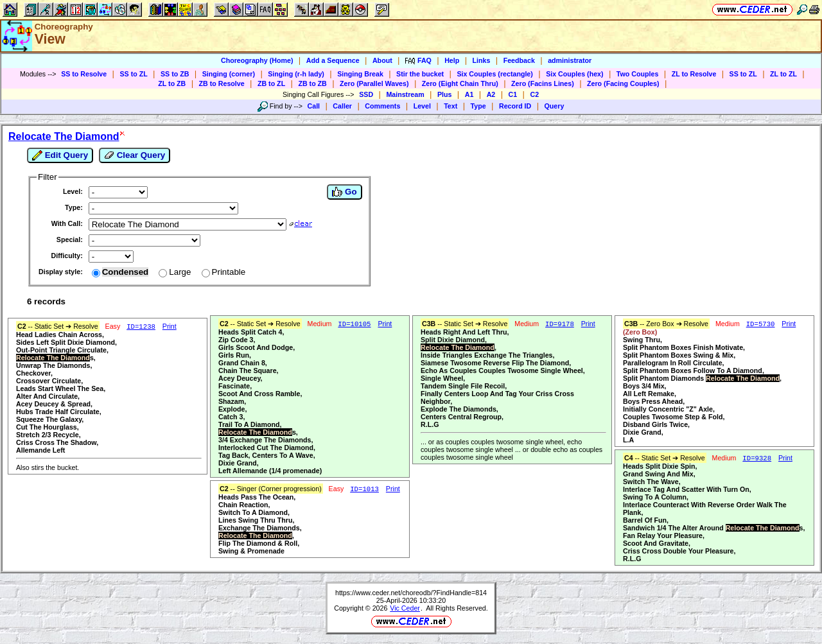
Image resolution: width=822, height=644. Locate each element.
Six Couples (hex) (574, 74)
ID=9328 (757, 458)
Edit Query (60, 155)
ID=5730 (761, 324)
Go (344, 192)
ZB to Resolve (222, 83)
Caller (342, 106)
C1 (513, 94)
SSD (366, 94)
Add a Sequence (333, 60)
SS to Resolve (84, 74)
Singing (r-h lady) (296, 74)
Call (314, 106)
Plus (445, 94)
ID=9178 (560, 324)
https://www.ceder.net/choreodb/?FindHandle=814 (411, 593)
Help (452, 60)
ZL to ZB (172, 83)
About (382, 60)
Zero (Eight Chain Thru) (460, 83)
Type (478, 106)
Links (482, 60)
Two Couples (638, 74)
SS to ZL (133, 74)
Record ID (515, 106)
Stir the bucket (420, 74)
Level (422, 106)
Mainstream (405, 94)
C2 (534, 94)
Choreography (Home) (257, 60)
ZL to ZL (783, 74)
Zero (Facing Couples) (623, 83)
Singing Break (360, 74)
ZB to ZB (312, 83)
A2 (491, 94)
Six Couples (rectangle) (494, 74)
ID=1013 (364, 489)
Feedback (519, 60)
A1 (469, 94)
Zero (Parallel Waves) (374, 83)
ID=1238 (141, 327)
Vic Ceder (405, 608)
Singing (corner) (229, 74)
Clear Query (135, 155)
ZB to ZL (271, 83)
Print (170, 326)
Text (450, 106)
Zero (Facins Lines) (543, 83)
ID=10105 (354, 324)
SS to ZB (175, 74)
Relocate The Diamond (64, 136)
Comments (382, 106)
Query (555, 106)
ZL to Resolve (694, 74)
